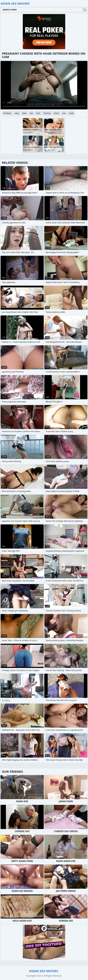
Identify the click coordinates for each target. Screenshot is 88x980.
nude (71, 113)
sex (31, 113)
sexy (17, 113)
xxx (64, 113)
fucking (47, 113)
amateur (7, 113)
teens (56, 113)
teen (24, 113)
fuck (38, 113)
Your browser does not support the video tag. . (44, 85)
